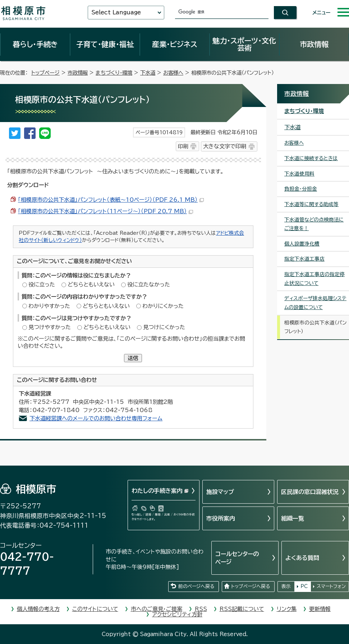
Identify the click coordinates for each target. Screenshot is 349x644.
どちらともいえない (91, 284)
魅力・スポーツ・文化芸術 (244, 44)
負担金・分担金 (301, 189)
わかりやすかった (49, 306)
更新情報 (320, 609)
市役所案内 (221, 518)
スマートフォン (331, 586)
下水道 (148, 73)
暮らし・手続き (35, 44)
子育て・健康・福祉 (105, 44)
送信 (133, 358)
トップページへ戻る (251, 586)
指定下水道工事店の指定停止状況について (314, 279)
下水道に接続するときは (311, 158)
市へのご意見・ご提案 (157, 609)
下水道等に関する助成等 (311, 204)
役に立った (42, 284)
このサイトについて (95, 609)
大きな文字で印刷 (225, 146)
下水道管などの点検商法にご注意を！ (314, 224)
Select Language (116, 12)
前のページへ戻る (196, 586)
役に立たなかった (149, 284)
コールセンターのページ (237, 558)
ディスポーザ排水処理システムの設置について (315, 303)
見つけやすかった (50, 327)
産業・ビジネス (175, 44)
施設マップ (220, 492)
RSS (201, 609)
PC (304, 586)
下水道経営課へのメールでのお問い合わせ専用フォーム (96, 418)
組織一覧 (293, 518)
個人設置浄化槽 (302, 244)
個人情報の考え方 (38, 609)
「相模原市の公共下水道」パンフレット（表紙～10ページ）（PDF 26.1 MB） (111, 200)
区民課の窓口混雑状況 (310, 492)
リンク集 (287, 609)
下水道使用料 (299, 174)
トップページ (45, 73)
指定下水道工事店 (304, 259)
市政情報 (314, 44)
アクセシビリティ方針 (177, 614)
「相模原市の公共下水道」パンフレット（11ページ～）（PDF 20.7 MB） (105, 211)
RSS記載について (242, 609)
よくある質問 (302, 558)
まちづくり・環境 (114, 73)
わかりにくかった (163, 306)
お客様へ (173, 73)
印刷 (183, 146)
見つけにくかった (164, 327)
